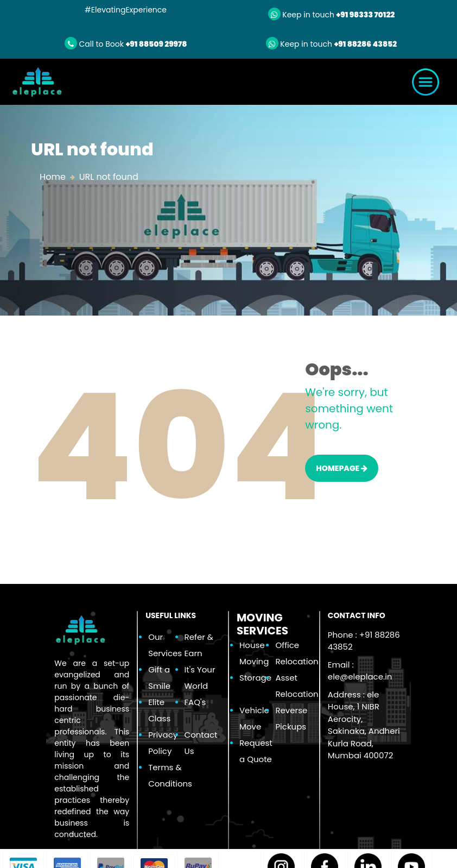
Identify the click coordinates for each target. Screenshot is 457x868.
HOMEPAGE (342, 468)
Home (53, 177)
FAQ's (195, 702)
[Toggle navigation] (426, 82)
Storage (255, 678)
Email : (360, 671)
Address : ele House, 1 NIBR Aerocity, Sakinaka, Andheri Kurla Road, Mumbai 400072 (364, 725)
